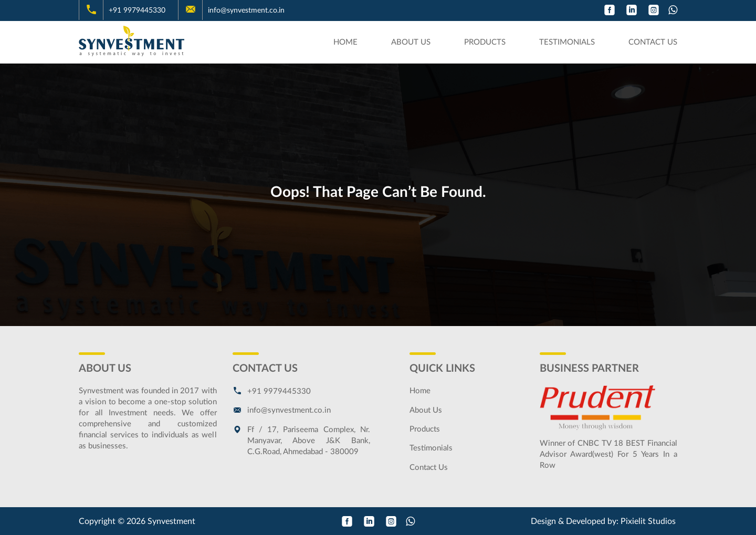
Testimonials (567, 42)
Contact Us (653, 42)
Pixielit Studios (648, 521)
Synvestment (171, 521)
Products (485, 42)
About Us (411, 42)
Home (345, 42)
